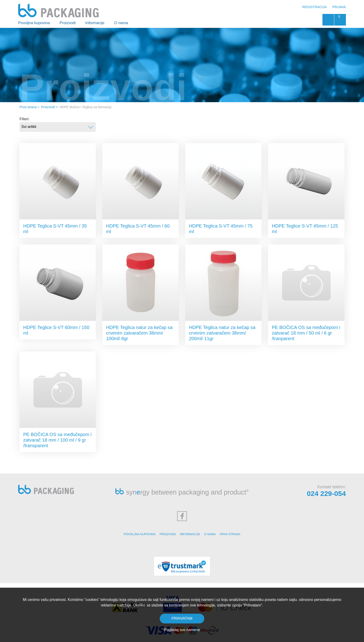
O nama (121, 23)
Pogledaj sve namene (182, 630)
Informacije (95, 23)
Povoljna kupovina (34, 23)
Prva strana (28, 107)
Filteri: (25, 119)
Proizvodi (68, 23)
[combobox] (58, 127)
